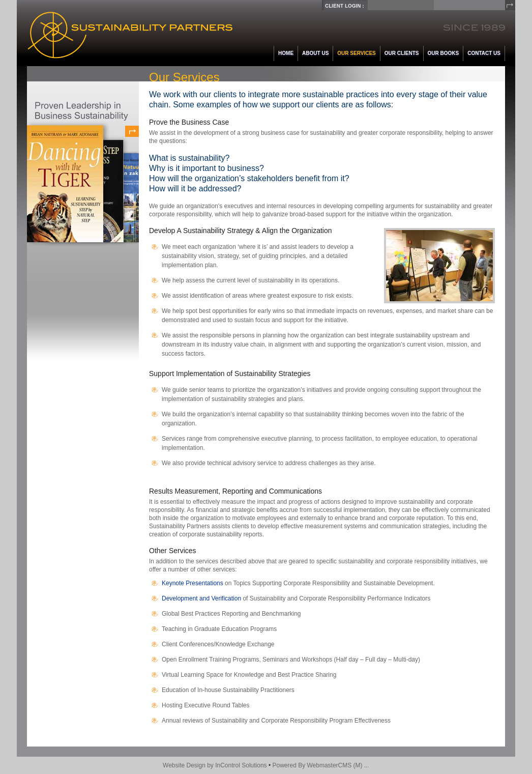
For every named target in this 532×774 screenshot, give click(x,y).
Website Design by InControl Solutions (215, 765)
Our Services (356, 53)
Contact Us (484, 53)
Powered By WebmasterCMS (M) (317, 765)
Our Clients (402, 53)
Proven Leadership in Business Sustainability (83, 174)
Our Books (444, 53)
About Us (315, 53)
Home (286, 53)
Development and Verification (201, 598)
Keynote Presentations (193, 583)
